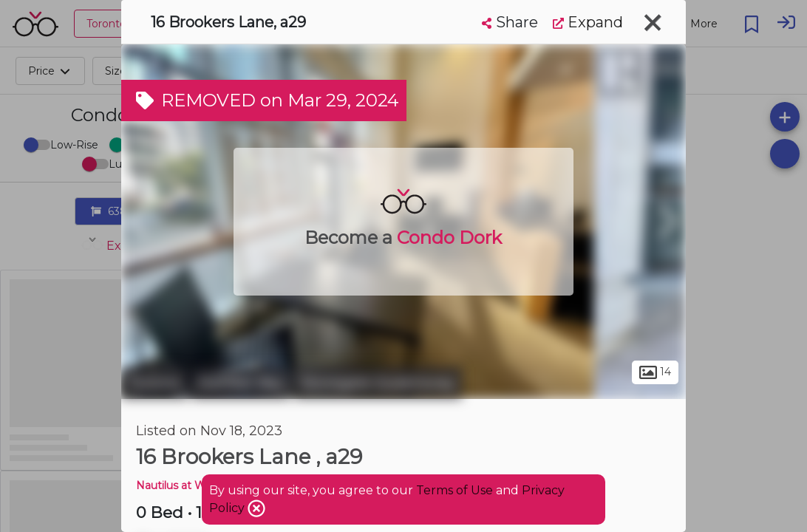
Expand (588, 22)
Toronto (154, 383)
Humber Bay (241, 383)
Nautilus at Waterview (193, 485)
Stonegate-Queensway (378, 383)
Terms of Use (454, 490)
